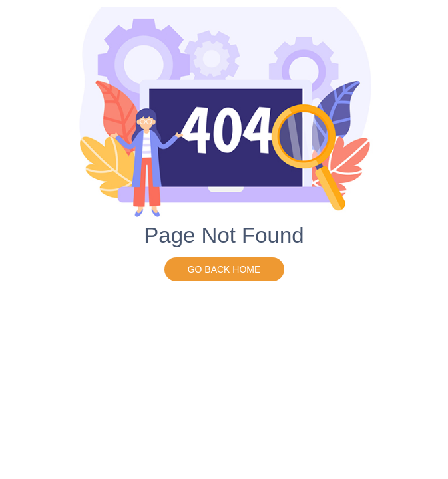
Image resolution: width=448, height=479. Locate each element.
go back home (224, 269)
